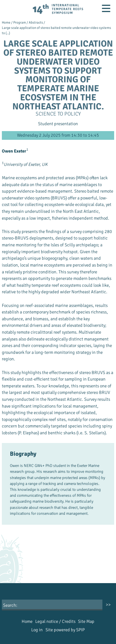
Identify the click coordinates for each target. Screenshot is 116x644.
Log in (37, 630)
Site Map (86, 621)
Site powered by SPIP (65, 630)
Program (20, 22)
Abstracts (36, 22)
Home (6, 22)
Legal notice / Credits (55, 621)
